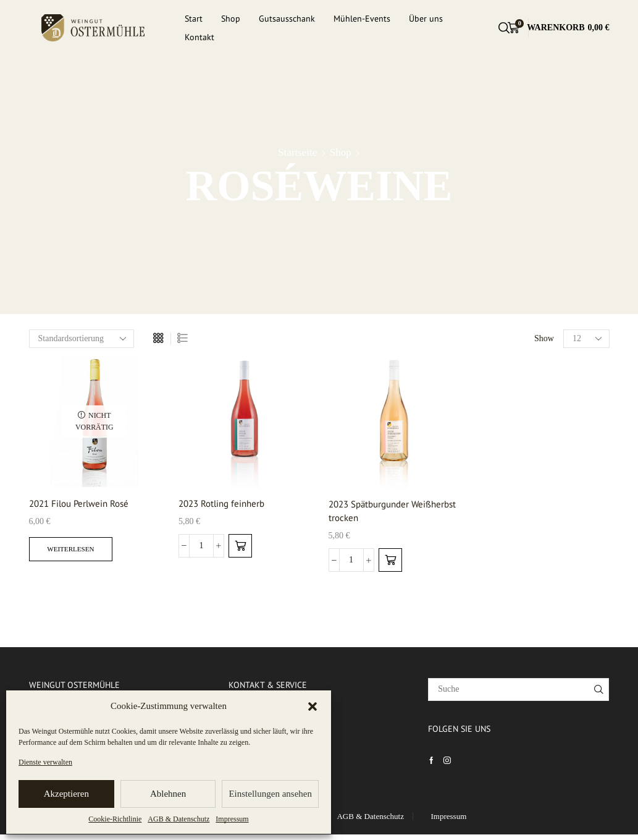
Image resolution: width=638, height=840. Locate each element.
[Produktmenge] (201, 547)
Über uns (426, 19)
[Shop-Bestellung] (82, 339)
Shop (231, 19)
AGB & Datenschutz (178, 819)
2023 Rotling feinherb (225, 504)
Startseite (297, 152)
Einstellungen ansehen (270, 794)
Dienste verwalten (45, 762)
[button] (313, 706)
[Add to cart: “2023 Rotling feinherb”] (240, 547)
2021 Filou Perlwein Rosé (83, 504)
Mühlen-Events (362, 19)
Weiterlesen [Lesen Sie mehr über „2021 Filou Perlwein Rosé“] (73, 551)
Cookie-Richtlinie (115, 819)
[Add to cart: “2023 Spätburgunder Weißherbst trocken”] (390, 562)
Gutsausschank (287, 19)
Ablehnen (168, 794)
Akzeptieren (66, 794)
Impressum (232, 819)
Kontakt (199, 37)
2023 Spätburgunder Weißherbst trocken (373, 512)
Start (194, 19)
